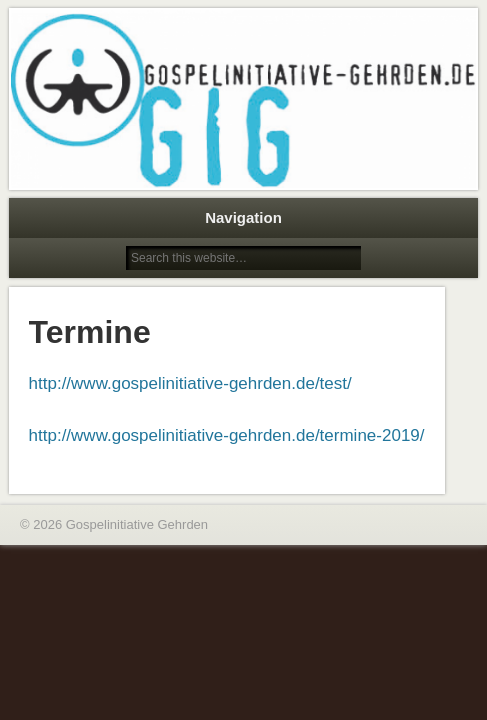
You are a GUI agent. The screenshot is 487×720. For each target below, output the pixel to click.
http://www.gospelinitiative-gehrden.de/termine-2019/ (227, 435)
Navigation (243, 217)
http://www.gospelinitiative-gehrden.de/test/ (190, 383)
